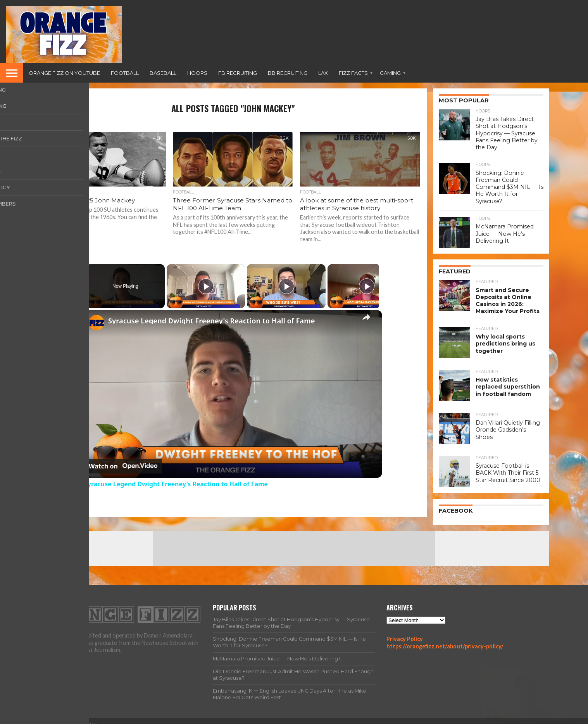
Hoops (197, 73)
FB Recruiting (238, 73)
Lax (323, 73)
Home (394, 717)
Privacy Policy (405, 631)
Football (125, 73)
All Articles (424, 717)
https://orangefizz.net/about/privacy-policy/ (445, 638)
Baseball (163, 73)
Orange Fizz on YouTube (64, 73)
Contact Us (535, 717)
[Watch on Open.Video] (123, 466)
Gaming (390, 73)
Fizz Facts (353, 73)
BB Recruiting (288, 73)
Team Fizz (458, 717)
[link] (97, 323)
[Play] (285, 286)
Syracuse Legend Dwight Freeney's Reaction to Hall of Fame (211, 321)
